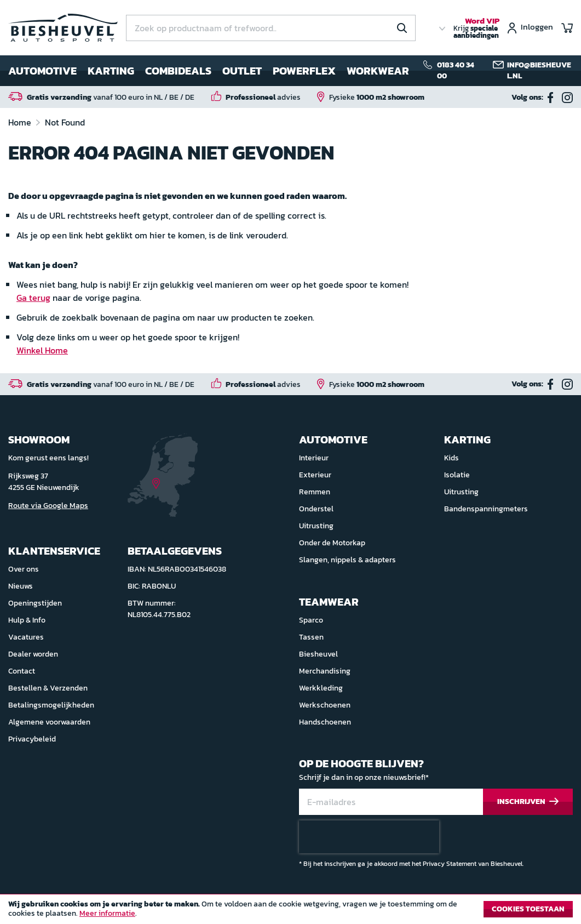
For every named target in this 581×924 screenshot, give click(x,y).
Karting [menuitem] (111, 71)
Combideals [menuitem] (178, 71)
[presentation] (369, 837)
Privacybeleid (32, 739)
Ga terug (33, 298)
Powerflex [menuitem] (304, 71)
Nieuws (21, 586)
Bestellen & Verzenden (48, 688)
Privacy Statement (450, 864)
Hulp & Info (27, 620)
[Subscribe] (528, 802)
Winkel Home (42, 350)
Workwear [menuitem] (378, 71)
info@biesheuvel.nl (539, 70)
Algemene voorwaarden (49, 722)
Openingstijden (35, 603)
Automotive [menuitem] (42, 71)
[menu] (209, 71)
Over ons (24, 569)
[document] (290, 912)
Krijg (476, 28)
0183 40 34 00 (456, 70)
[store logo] (63, 28)
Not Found (65, 122)
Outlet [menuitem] (242, 71)
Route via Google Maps (48, 506)
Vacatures (26, 637)
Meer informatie (107, 913)
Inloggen (537, 28)
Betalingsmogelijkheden (51, 705)
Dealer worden (33, 654)
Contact (22, 671)
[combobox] (271, 28)
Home (21, 122)
